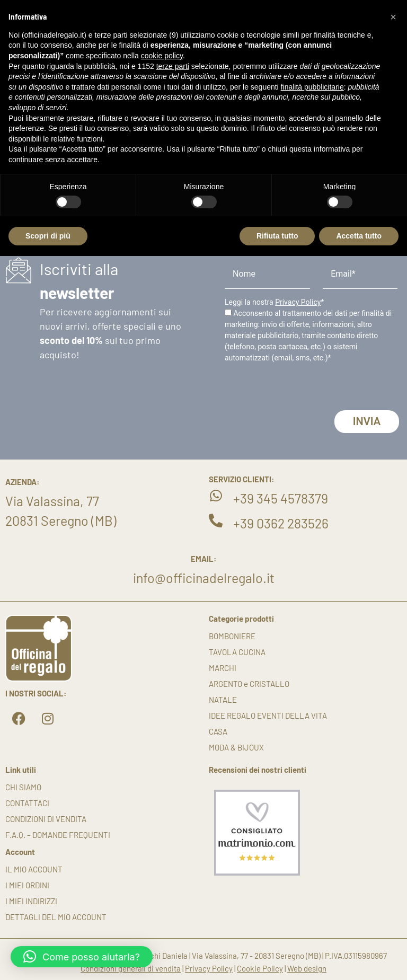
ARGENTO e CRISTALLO (249, 684)
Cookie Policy (260, 968)
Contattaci (27, 803)
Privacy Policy (298, 302)
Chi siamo (23, 787)
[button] (82, 957)
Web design (307, 968)
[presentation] (305, 390)
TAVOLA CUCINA (237, 652)
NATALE (223, 700)
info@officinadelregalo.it (204, 578)
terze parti (173, 66)
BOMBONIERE (232, 636)
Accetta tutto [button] (359, 236)
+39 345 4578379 (281, 498)
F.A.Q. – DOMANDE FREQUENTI (58, 835)
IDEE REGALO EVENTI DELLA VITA (268, 716)
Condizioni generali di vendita (131, 968)
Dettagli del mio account (56, 917)
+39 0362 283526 (281, 523)
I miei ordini (27, 885)
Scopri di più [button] (48, 236)
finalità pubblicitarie (312, 87)
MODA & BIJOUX (236, 747)
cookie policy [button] (162, 56)
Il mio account (34, 869)
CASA (218, 731)
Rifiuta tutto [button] (277, 236)
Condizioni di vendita (46, 819)
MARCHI (223, 668)
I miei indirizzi (31, 901)
